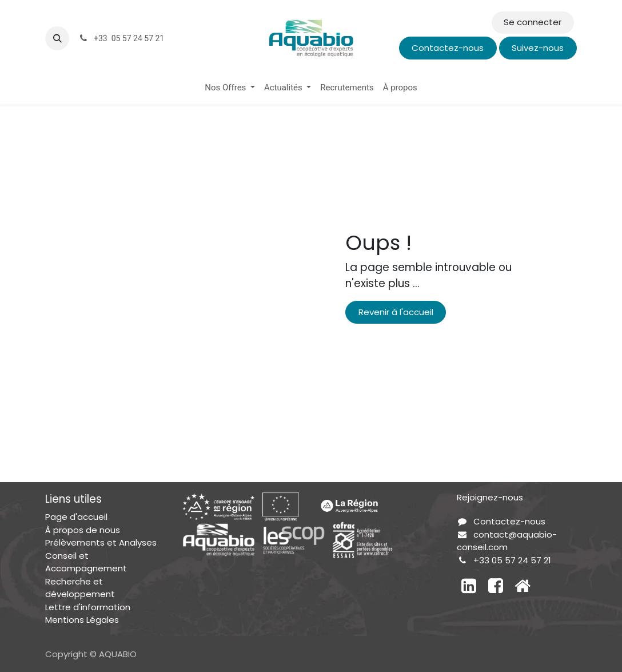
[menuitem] (230, 88)
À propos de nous (83, 530)
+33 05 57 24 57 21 (512, 560)
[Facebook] (496, 586)
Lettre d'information (88, 607)
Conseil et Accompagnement (86, 562)
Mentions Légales (82, 620)
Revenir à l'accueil (396, 312)
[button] (57, 38)
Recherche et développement (80, 588)
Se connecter (533, 22)
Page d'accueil (76, 517)
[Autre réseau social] (523, 586)
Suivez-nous (538, 48)
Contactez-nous (448, 48)
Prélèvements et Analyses (101, 542)
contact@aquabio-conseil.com (507, 541)
